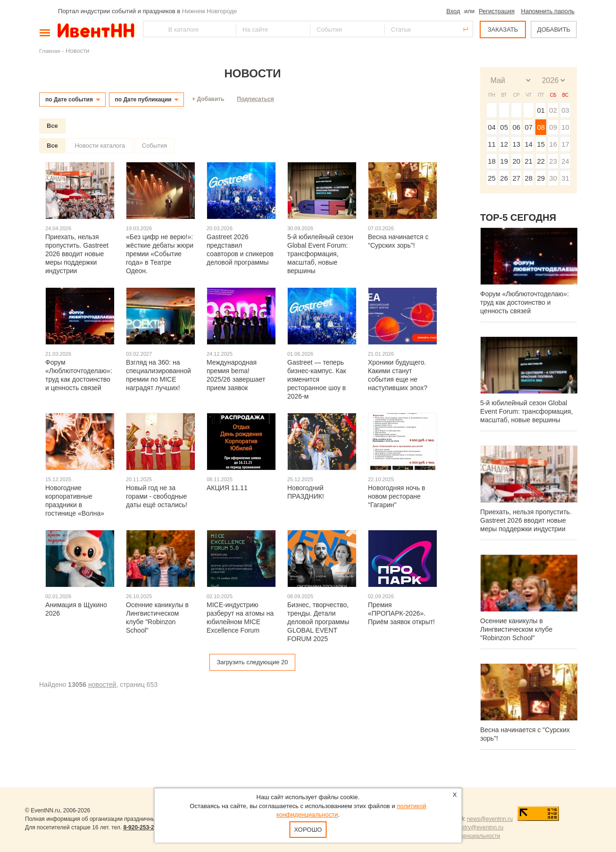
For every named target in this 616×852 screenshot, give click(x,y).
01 (541, 110)
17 (565, 144)
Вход (453, 11)
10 (565, 127)
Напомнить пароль (548, 11)
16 (553, 144)
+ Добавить (208, 99)
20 (516, 161)
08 (541, 127)
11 (492, 144)
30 (553, 178)
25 (492, 178)
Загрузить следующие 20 (252, 662)
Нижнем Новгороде (210, 11)
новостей (102, 685)
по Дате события (69, 100)
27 (516, 178)
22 (541, 161)
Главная (50, 51)
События (155, 146)
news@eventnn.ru (490, 819)
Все (52, 126)
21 (529, 161)
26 (504, 178)
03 (565, 110)
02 (553, 110)
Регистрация (497, 11)
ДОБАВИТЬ (554, 29)
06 (516, 127)
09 (553, 127)
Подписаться (255, 99)
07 (529, 127)
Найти (151, 29)
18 (492, 161)
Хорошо (308, 830)
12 (504, 144)
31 (565, 178)
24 (565, 161)
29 (541, 178)
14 (529, 144)
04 (492, 127)
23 (553, 161)
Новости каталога (100, 146)
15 (541, 144)
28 (529, 178)
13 (516, 144)
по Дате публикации (143, 100)
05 (504, 127)
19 (504, 161)
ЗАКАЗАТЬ (503, 29)
